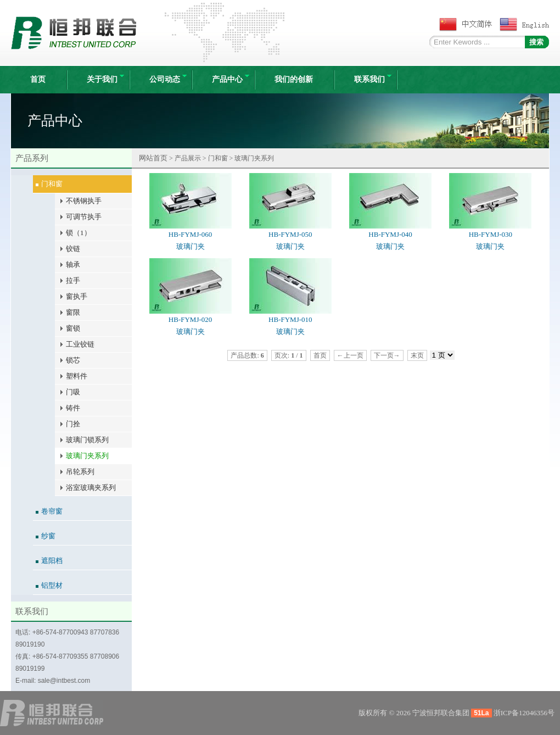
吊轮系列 (80, 472)
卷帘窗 (52, 511)
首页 (38, 79)
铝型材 (52, 585)
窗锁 (73, 328)
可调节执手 (84, 217)
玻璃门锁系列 (87, 440)
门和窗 (52, 184)
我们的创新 (294, 79)
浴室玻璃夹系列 (91, 488)
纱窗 (48, 536)
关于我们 (105, 79)
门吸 (73, 392)
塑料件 (77, 376)
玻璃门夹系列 (87, 456)
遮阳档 (52, 561)
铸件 (73, 408)
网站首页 (153, 158)
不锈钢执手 (84, 201)
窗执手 (77, 296)
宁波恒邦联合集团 (441, 713)
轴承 (73, 265)
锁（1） (79, 233)
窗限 (73, 312)
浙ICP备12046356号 (524, 713)
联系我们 (373, 79)
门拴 (73, 424)
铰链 (73, 249)
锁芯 (73, 360)
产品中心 (231, 79)
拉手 (73, 280)
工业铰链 (80, 344)
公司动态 (168, 79)
